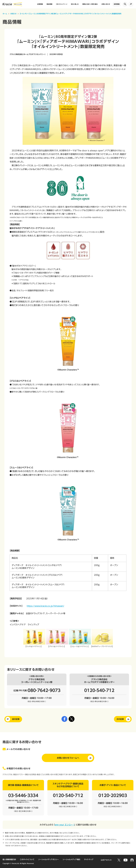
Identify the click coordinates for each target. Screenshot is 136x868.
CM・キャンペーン (62, 4)
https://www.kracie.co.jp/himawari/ (45, 606)
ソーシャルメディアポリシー (49, 860)
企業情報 (40, 4)
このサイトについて (27, 860)
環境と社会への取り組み (90, 4)
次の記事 (120, 719)
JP (131, 4)
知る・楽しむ (75, 4)
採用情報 (117, 4)
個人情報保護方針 (9, 860)
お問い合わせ (106, 4)
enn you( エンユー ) (64, 825)
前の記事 (16, 719)
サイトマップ (89, 860)
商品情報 (49, 4)
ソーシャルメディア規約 (71, 860)
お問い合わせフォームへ (68, 758)
